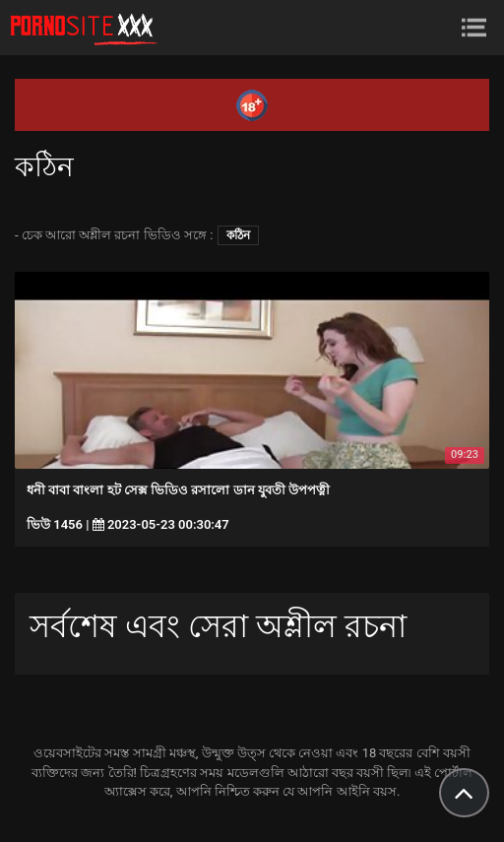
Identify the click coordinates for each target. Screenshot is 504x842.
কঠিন (238, 235)
